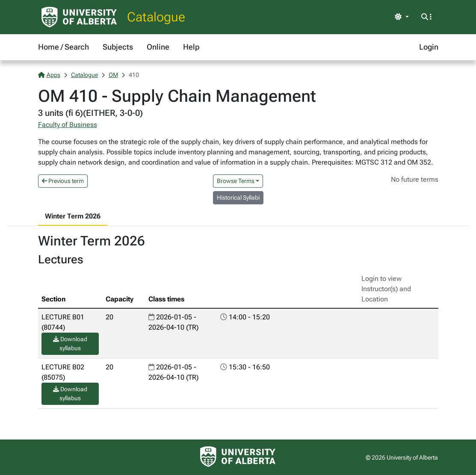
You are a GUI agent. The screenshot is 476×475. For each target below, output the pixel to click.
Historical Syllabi (238, 198)
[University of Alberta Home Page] (79, 17)
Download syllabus (70, 344)
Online (158, 47)
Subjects (118, 47)
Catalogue (156, 17)
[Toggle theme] (402, 17)
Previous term (63, 181)
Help (191, 47)
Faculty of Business (68, 125)
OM (113, 75)
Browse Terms (236, 181)
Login (429, 47)
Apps (49, 75)
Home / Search (64, 47)
